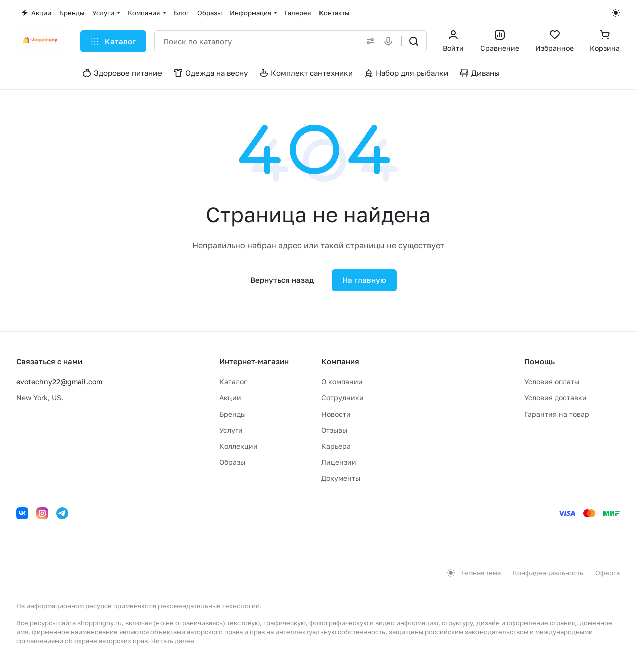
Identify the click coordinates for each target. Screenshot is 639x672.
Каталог (233, 382)
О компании (342, 382)
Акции (230, 398)
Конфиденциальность (548, 573)
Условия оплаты (552, 382)
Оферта (608, 573)
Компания (340, 361)
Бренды (232, 414)
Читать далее (173, 641)
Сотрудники (342, 398)
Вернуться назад (282, 280)
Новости (336, 414)
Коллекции (238, 446)
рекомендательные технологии (209, 606)
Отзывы (334, 430)
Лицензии (339, 462)
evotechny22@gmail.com (59, 382)
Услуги (231, 430)
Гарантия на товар (557, 414)
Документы (341, 478)
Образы (232, 462)
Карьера (336, 446)
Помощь (539, 361)
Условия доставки (555, 398)
